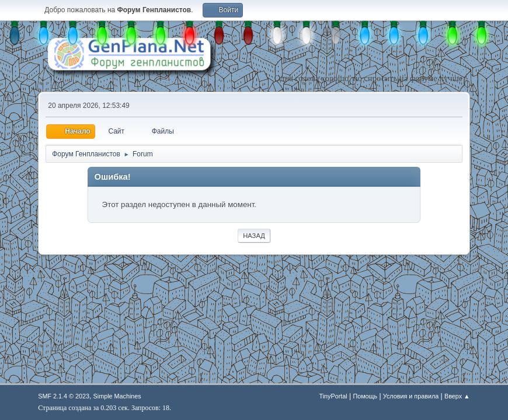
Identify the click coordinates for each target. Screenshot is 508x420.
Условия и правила (411, 396)
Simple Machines (117, 396)
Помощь (365, 396)
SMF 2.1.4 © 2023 (64, 396)
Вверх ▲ (457, 396)
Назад (254, 236)
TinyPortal (333, 396)
